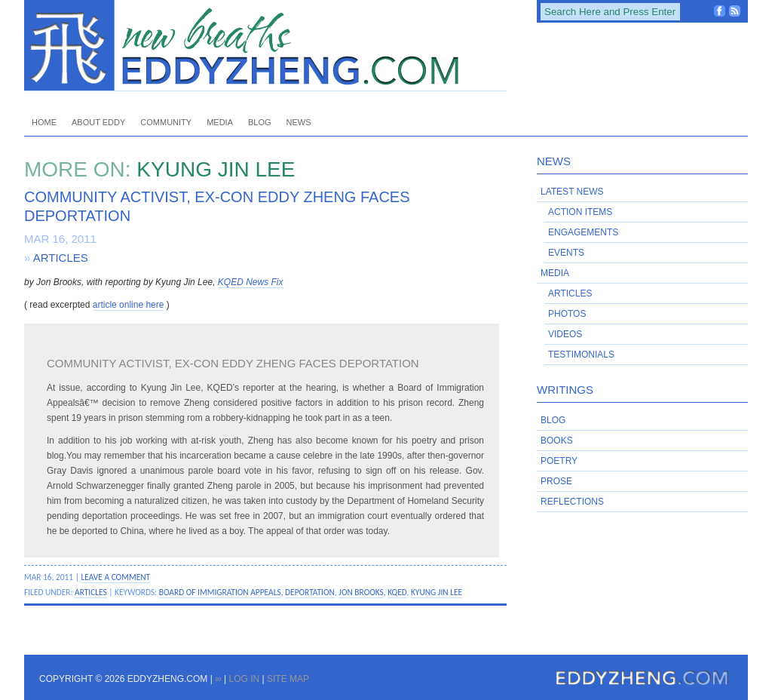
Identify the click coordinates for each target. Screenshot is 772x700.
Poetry (559, 461)
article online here (129, 305)
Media (220, 122)
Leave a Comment (116, 577)
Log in (244, 679)
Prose (556, 481)
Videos (565, 334)
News (299, 122)
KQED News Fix (251, 282)
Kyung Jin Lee (437, 592)
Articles (61, 258)
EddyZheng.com (265, 46)
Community (166, 122)
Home (44, 122)
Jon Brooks (361, 592)
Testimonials (581, 355)
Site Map (288, 679)
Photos (567, 314)
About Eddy (98, 122)
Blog (260, 122)
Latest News (572, 192)
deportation (310, 592)
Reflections (572, 502)
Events (566, 253)
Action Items (580, 212)
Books (557, 441)
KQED (397, 592)
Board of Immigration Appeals (220, 592)
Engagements (583, 232)
